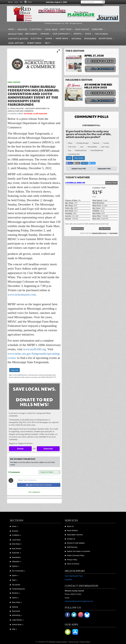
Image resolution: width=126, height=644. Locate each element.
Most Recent (82, 29)
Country (105, 143)
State (88, 34)
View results (79, 158)
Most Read (66, 29)
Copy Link (14, 370)
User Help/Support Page (74, 576)
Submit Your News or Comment (78, 551)
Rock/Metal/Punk (96, 150)
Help (21, 2)
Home (11, 29)
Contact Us (71, 539)
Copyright (68, 579)
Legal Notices (16, 43)
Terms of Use (73, 642)
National (77, 39)
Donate (20, 449)
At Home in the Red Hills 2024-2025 (98, 86)
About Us (70, 526)
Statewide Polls (104, 169)
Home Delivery (72, 531)
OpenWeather (114, 233)
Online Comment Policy (76, 555)
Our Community (61, 34)
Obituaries (31, 34)
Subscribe (97, 29)
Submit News (34, 43)
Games (49, 38)
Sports (77, 34)
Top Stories (101, 34)
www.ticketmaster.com (22, 295)
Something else (73, 154)
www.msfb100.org (34, 349)
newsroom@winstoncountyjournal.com (79, 601)
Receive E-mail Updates (76, 543)
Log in (16, 2)
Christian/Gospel (81, 143)
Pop (69, 150)
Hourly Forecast (77, 229)
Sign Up (10, 2)
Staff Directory (72, 547)
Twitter (74, 615)
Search (104, 2)
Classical (95, 143)
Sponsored (90, 39)
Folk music (71, 147)
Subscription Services (75, 535)
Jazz (81, 147)
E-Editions (35, 29)
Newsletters (15, 34)
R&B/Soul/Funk (80, 150)
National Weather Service (99, 233)
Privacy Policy (72, 560)
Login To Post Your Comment (39, 485)
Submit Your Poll (79, 169)
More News (62, 38)
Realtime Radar (111, 183)
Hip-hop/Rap (91, 147)
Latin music (104, 147)
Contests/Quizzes (18, 39)
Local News (51, 29)
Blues (69, 143)
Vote (69, 158)
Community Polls (91, 116)
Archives (22, 29)
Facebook (68, 615)
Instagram (81, 615)
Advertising (105, 38)
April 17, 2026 (94, 55)
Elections (36, 38)
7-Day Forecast (105, 229)
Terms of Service (73, 564)
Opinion (45, 34)
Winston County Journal (58, 642)
